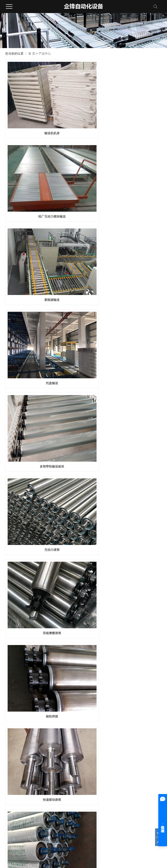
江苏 (78, 849)
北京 (96, 849)
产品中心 (45, 54)
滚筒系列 (50, 803)
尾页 (113, 767)
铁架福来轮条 (43, 610)
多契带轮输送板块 (43, 260)
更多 (47, 822)
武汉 (84, 849)
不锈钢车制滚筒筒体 (124, 540)
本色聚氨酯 (43, 540)
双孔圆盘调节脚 (124, 750)
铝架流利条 (43, 680)
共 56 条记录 (60, 767)
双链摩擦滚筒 (43, 330)
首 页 (32, 54)
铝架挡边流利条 (124, 610)
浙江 (102, 849)
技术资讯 (130, 803)
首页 (78, 767)
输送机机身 (43, 120)
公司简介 (9, 803)
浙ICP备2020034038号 (19, 832)
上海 (90, 849)
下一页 (99, 767)
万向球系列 (51, 816)
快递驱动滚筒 (43, 400)
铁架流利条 (124, 680)
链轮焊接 (124, 330)
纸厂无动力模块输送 (124, 120)
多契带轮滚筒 (43, 470)
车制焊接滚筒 (124, 470)
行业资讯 (130, 809)
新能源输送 (43, 190)
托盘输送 (124, 190)
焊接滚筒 (124, 400)
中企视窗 (145, 832)
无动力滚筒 (124, 260)
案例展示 (90, 803)
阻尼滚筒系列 (53, 809)
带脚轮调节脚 (43, 750)
